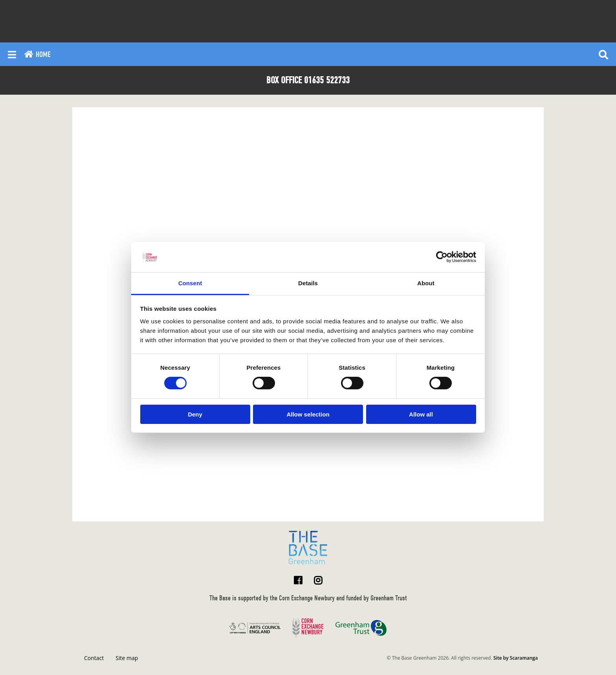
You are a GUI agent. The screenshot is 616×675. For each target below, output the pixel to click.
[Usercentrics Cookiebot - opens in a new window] (442, 257)
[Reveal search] (603, 54)
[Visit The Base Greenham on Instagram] (318, 580)
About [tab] (426, 283)
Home (37, 54)
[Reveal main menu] (12, 54)
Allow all (421, 414)
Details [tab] (308, 283)
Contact (94, 658)
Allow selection (308, 414)
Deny (195, 414)
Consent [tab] (190, 283)
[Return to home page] (308, 548)
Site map (127, 658)
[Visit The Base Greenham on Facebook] (298, 580)
